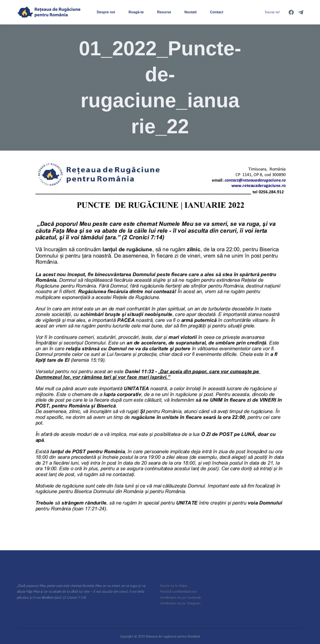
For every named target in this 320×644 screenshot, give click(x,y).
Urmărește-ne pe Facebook (180, 597)
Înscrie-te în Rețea (174, 586)
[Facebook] (291, 12)
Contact (217, 12)
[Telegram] (301, 12)
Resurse (164, 12)
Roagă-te (136, 12)
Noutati (191, 12)
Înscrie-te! (272, 12)
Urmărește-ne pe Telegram (180, 603)
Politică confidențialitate (178, 591)
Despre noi (106, 12)
